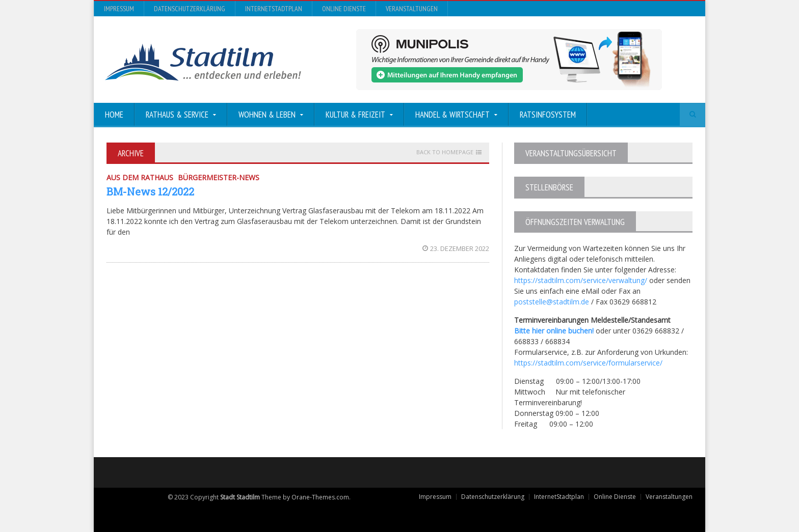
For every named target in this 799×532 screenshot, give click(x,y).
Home (114, 115)
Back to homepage (445, 152)
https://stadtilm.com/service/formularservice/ (588, 363)
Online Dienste (344, 9)
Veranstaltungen (412, 9)
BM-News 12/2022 (150, 191)
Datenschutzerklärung (190, 9)
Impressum (119, 9)
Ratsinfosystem (548, 115)
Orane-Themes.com (320, 497)
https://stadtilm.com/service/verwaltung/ (581, 280)
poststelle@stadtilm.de (552, 302)
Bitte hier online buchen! (554, 331)
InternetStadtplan (274, 9)
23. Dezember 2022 (456, 248)
